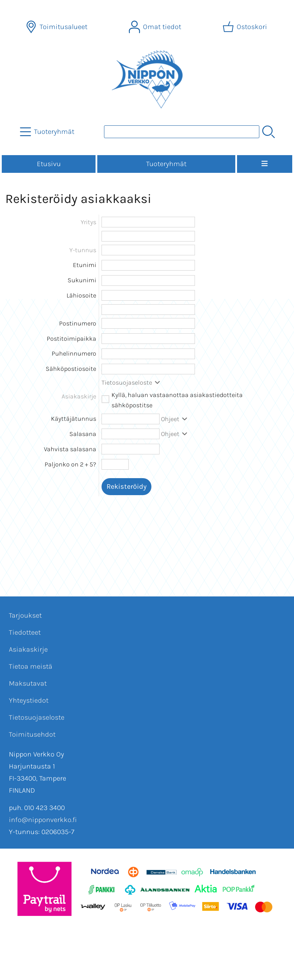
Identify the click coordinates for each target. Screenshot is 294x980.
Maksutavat (28, 683)
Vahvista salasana (70, 449)
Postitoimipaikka (71, 339)
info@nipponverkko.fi (43, 820)
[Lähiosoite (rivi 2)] (148, 310)
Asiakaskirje (28, 649)
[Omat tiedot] (156, 27)
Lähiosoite (81, 295)
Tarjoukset (25, 615)
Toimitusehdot (32, 734)
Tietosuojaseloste (132, 383)
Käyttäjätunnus (74, 419)
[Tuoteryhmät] (48, 132)
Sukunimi (82, 280)
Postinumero (78, 323)
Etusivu (49, 164)
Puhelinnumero (74, 353)
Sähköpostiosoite (71, 369)
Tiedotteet (25, 632)
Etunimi (85, 265)
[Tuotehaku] (182, 132)
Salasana (83, 434)
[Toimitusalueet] (57, 27)
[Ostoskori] (246, 27)
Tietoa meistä (31, 666)
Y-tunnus (83, 250)
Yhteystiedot (29, 700)
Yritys (88, 222)
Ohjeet (175, 419)
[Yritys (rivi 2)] (148, 236)
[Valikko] (265, 164)
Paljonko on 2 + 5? (70, 464)
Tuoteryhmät (166, 164)
